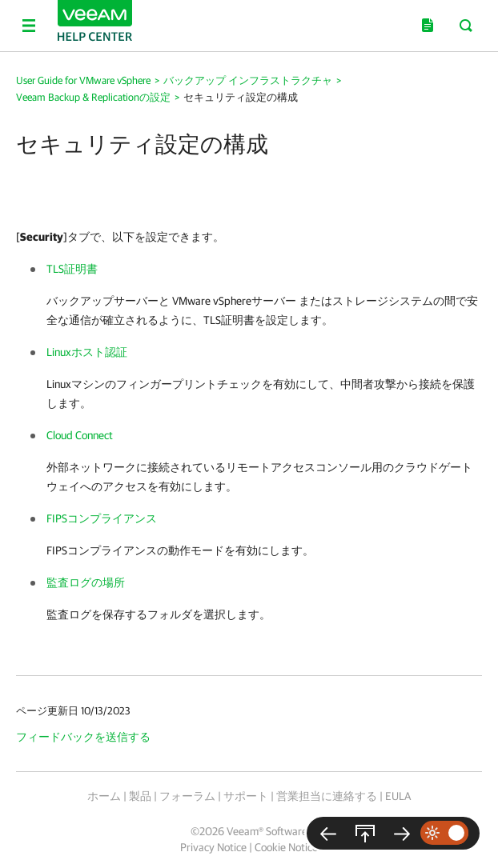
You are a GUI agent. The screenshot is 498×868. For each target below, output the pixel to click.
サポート (246, 796)
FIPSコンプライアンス (102, 518)
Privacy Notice (213, 847)
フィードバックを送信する (83, 737)
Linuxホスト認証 (87, 352)
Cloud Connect (80, 435)
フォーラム (187, 796)
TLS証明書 (72, 269)
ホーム (104, 796)
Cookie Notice (286, 847)
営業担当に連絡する (327, 796)
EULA (398, 796)
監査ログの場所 (86, 582)
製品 (140, 796)
